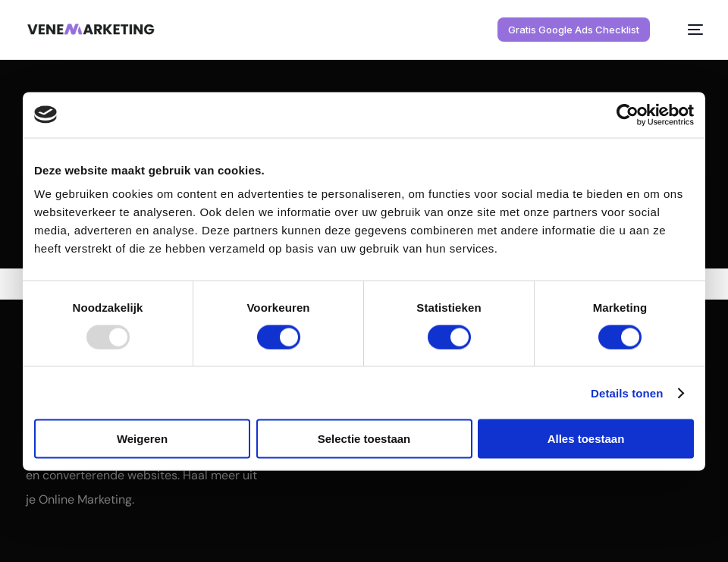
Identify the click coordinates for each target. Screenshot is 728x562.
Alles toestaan (586, 439)
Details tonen (627, 392)
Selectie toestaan (364, 439)
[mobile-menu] (686, 30)
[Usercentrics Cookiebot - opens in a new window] (628, 115)
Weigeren (142, 439)
